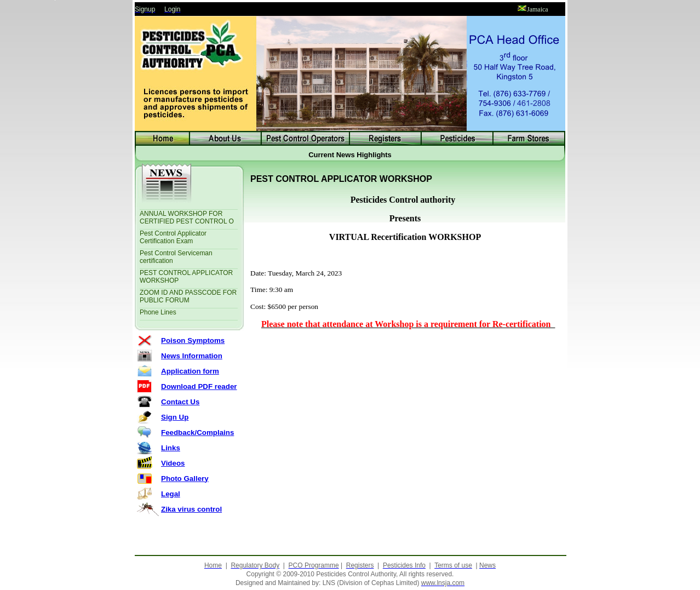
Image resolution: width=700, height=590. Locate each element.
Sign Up (175, 417)
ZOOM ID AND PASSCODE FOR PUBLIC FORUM (188, 296)
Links (171, 448)
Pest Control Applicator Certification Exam (173, 237)
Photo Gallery (185, 479)
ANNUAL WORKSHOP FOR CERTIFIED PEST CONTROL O (187, 217)
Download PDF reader (199, 386)
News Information (192, 356)
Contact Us (180, 402)
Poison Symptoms (193, 340)
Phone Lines (158, 312)
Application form (190, 371)
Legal (171, 494)
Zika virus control (191, 509)
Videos (173, 463)
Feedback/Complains (197, 433)
